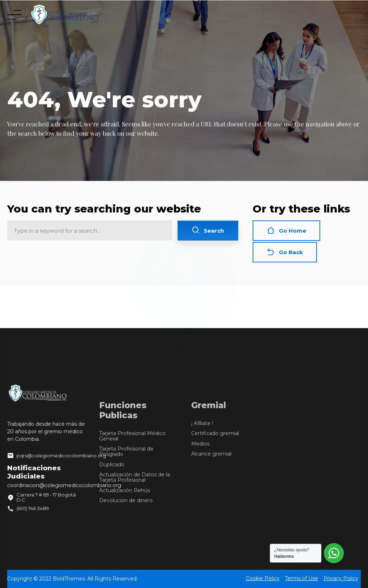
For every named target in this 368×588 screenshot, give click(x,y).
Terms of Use (302, 578)
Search (208, 230)
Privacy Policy (341, 578)
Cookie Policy (263, 578)
